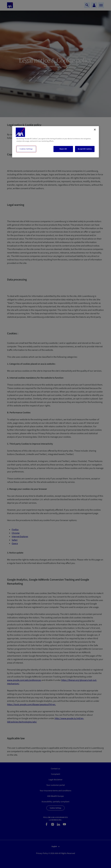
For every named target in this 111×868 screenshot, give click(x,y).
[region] (55, 142)
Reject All (63, 149)
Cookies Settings (26, 149)
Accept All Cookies (85, 149)
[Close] (95, 130)
